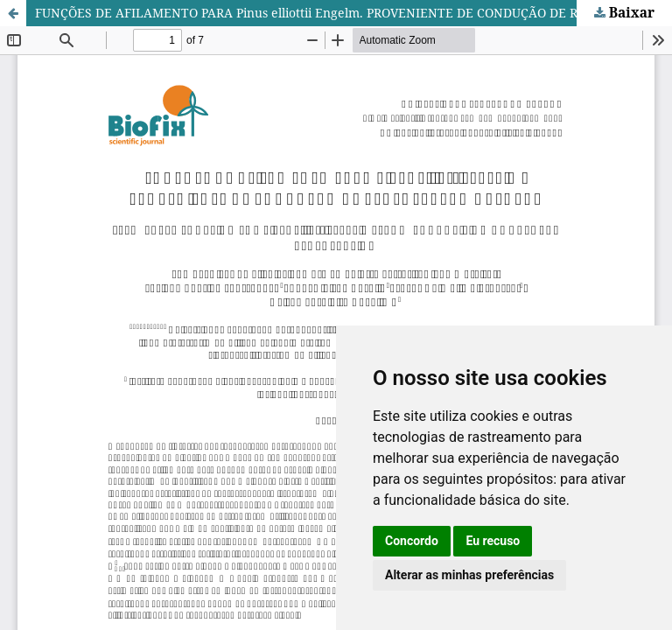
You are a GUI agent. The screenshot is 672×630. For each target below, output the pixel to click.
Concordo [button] (412, 541)
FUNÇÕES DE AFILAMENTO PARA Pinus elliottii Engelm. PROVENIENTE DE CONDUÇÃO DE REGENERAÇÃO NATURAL (353, 13)
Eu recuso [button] (493, 541)
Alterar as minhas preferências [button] (469, 575)
